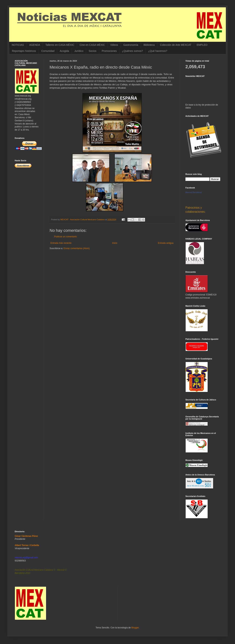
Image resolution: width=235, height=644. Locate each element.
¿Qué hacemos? (158, 51)
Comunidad (48, 51)
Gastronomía (131, 45)
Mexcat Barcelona (194, 192)
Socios (93, 51)
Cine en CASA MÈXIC (92, 45)
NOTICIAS (18, 45)
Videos (114, 45)
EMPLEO (202, 45)
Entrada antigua (166, 243)
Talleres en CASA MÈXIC (60, 45)
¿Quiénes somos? (133, 51)
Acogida (64, 51)
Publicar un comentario (65, 237)
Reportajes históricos (24, 51)
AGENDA (35, 45)
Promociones (109, 51)
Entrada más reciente (61, 243)
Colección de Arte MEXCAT (176, 45)
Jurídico (79, 51)
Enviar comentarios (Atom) (77, 248)
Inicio (115, 243)
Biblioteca (149, 45)
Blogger (135, 628)
